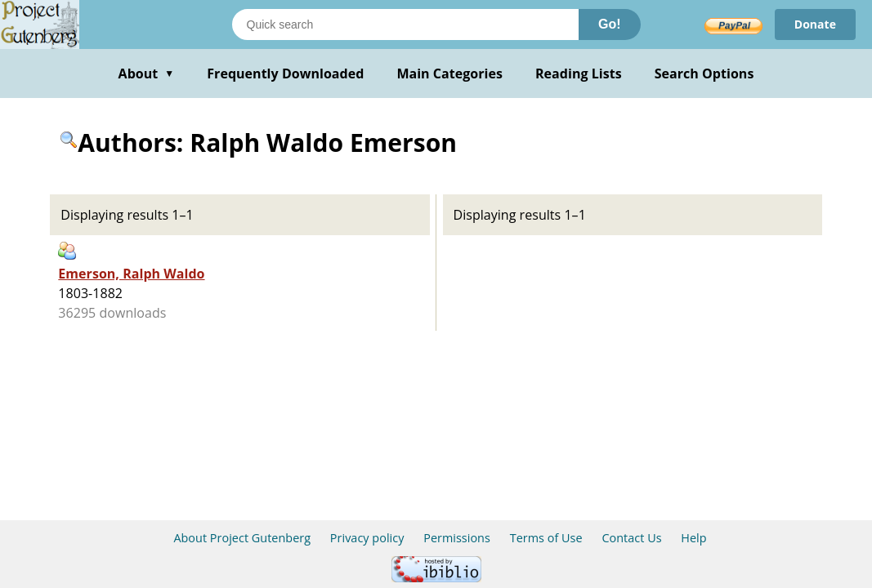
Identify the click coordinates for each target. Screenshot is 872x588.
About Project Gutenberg (242, 538)
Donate (815, 24)
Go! (610, 24)
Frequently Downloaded (285, 73)
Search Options (704, 73)
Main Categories (449, 73)
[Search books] (405, 24)
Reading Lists (579, 73)
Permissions (457, 538)
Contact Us (631, 538)
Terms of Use (546, 538)
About (147, 73)
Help (693, 538)
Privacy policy (367, 538)
